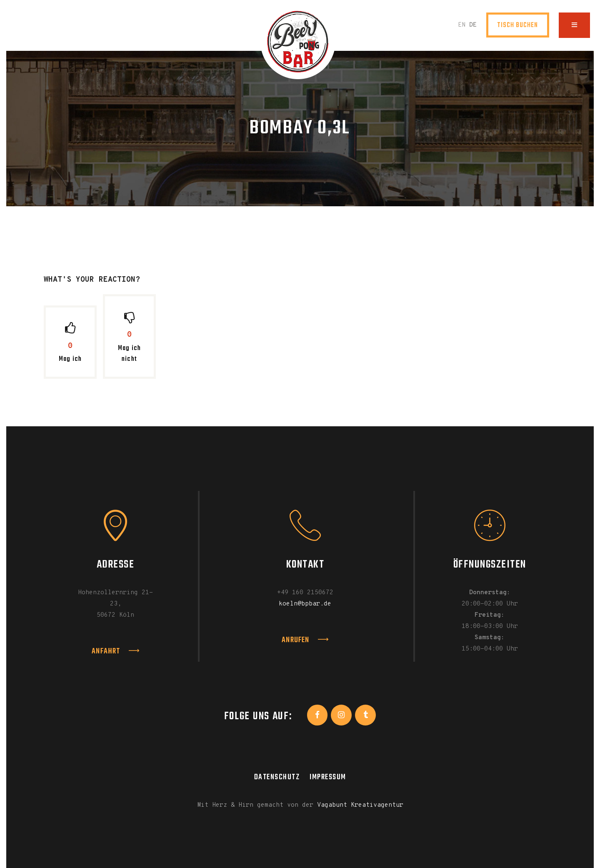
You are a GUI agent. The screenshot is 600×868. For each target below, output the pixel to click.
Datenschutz (277, 777)
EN (462, 25)
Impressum (328, 777)
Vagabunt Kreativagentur (360, 805)
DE (473, 25)
